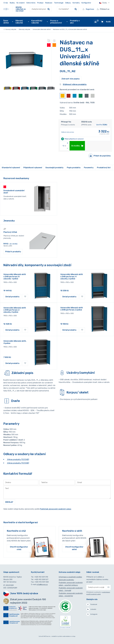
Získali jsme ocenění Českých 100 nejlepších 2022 (28, 601)
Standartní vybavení (11, 168)
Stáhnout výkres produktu (73, 84)
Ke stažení (21, 3)
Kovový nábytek (10, 29)
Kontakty (76, 3)
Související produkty (54, 168)
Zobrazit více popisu (71, 79)
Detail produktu (12, 297)
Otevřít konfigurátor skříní (74, 548)
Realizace (49, 3)
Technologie (59, 3)
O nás (6, 3)
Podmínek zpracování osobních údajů (56, 509)
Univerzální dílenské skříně (42, 29)
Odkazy (68, 3)
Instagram (92, 614)
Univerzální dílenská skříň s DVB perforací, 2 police (72, 309)
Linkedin (91, 609)
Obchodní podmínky (66, 580)
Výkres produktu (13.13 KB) (18, 459)
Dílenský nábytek (24, 29)
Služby (12, 3)
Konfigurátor (86, 3)
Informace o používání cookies (70, 577)
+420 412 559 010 (41, 577)
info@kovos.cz (42, 584)
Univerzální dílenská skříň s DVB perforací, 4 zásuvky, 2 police (72, 276)
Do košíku (77, 146)
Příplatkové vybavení (33, 168)
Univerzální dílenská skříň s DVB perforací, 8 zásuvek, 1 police (15, 276)
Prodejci (40, 3)
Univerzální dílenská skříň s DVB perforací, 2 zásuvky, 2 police (15, 310)
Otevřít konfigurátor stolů (19, 548)
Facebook (92, 604)
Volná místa (31, 3)
